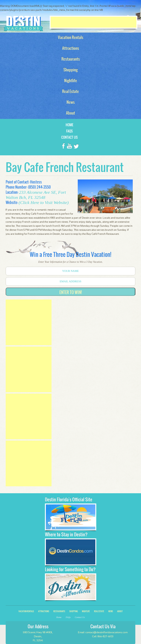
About (120, 611)
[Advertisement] (94, 22)
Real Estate (99, 611)
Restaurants (59, 611)
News (111, 611)
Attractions (44, 611)
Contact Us (69, 137)
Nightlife (86, 611)
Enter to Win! (71, 292)
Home (69, 125)
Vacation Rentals (26, 611)
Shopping (74, 611)
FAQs (69, 131)
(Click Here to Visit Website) (44, 203)
